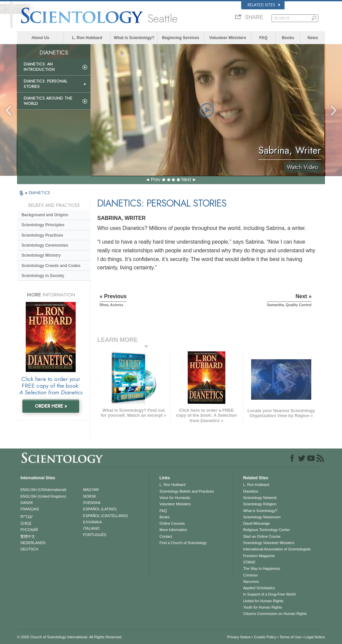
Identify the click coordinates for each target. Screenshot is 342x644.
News (313, 38)
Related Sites (264, 5)
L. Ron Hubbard (87, 38)
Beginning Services (181, 38)
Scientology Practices (42, 235)
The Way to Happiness (262, 568)
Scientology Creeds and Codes (51, 266)
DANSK (27, 503)
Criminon (250, 575)
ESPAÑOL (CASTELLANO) (106, 516)
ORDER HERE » (51, 406)
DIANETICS (39, 193)
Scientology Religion (260, 504)
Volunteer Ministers (227, 38)
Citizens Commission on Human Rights (275, 614)
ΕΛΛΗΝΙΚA (93, 522)
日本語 (26, 523)
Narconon (251, 582)
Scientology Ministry (41, 255)
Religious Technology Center (267, 530)
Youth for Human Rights (263, 607)
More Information (173, 530)
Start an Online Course (262, 536)
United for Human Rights (263, 601)
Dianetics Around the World (48, 101)
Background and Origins (45, 215)
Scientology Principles (43, 225)
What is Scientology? (134, 38)
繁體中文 (28, 536)
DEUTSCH (29, 549)
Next (186, 179)
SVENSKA (92, 503)
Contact (166, 536)
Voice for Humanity (175, 498)
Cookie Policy (265, 637)
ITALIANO (91, 528)
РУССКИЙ (29, 530)
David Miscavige (256, 523)
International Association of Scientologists (277, 549)
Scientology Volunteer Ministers (269, 543)
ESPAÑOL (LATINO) (100, 509)
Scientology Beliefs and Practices (187, 491)
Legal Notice (315, 637)
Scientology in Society (43, 276)
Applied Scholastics (259, 588)
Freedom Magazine (259, 556)
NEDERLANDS (33, 543)
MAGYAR (91, 490)
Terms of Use (290, 637)
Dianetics (251, 491)
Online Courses (172, 523)
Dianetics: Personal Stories (45, 84)
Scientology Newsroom (262, 517)
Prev (156, 179)
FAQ (263, 38)
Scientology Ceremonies (45, 245)
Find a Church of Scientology (183, 543)
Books (288, 38)
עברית (27, 516)
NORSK (90, 496)
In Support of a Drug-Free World (269, 594)
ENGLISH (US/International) (43, 490)
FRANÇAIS (30, 509)
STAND (249, 562)
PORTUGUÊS (95, 535)
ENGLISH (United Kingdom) (43, 496)
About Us (40, 38)
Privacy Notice (239, 637)
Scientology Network (260, 498)
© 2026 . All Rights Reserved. (70, 637)
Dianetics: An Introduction (39, 67)
